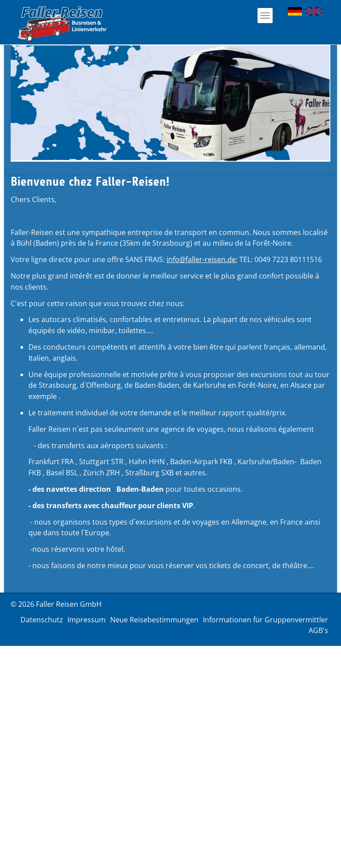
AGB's (318, 630)
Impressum (87, 620)
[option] (170, 103)
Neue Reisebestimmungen (154, 620)
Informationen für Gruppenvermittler (266, 620)
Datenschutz (42, 620)
